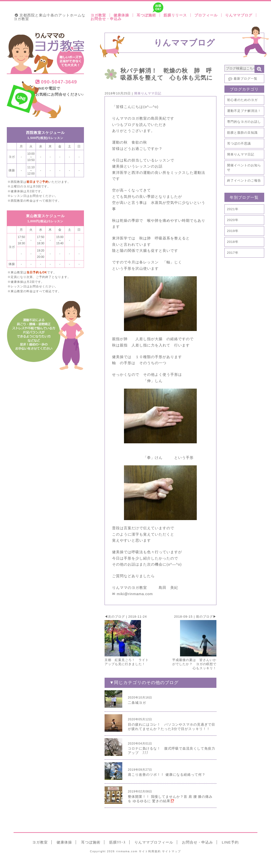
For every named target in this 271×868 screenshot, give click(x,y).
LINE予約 (230, 842)
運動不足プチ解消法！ (244, 111)
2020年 (233, 220)
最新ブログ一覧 (242, 79)
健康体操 (121, 15)
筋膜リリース (175, 15)
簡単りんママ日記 (241, 154)
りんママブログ (239, 15)
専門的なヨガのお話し (244, 122)
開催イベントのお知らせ (244, 167)
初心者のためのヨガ (242, 100)
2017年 (233, 253)
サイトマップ (172, 851)
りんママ (154, 842)
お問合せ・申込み (106, 19)
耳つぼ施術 (148, 15)
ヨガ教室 (98, 15)
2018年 (233, 242)
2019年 (233, 231)
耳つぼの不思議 (239, 143)
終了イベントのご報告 (244, 181)
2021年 (233, 209)
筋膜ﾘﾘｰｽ (117, 842)
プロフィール (206, 15)
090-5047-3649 (56, 82)
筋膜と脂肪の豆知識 (242, 133)
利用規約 (150, 851)
